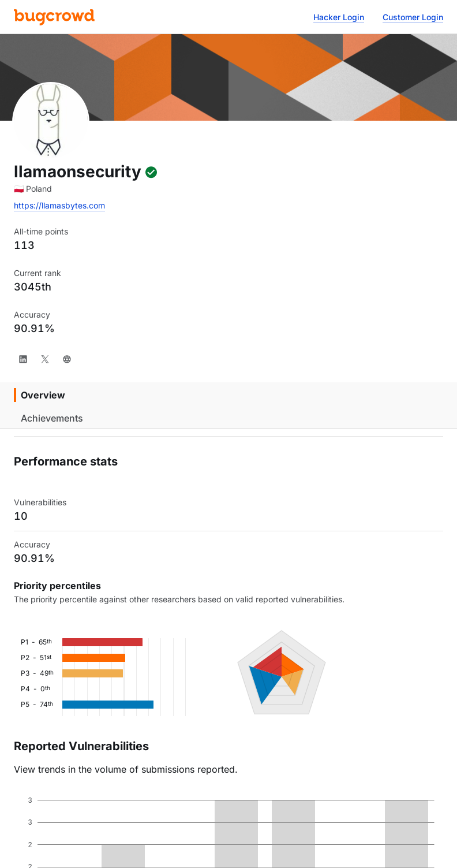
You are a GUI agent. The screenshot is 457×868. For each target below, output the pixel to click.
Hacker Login (339, 17)
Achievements (52, 418)
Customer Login (413, 17)
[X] (45, 359)
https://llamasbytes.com (59, 205)
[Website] (67, 359)
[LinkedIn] (23, 359)
